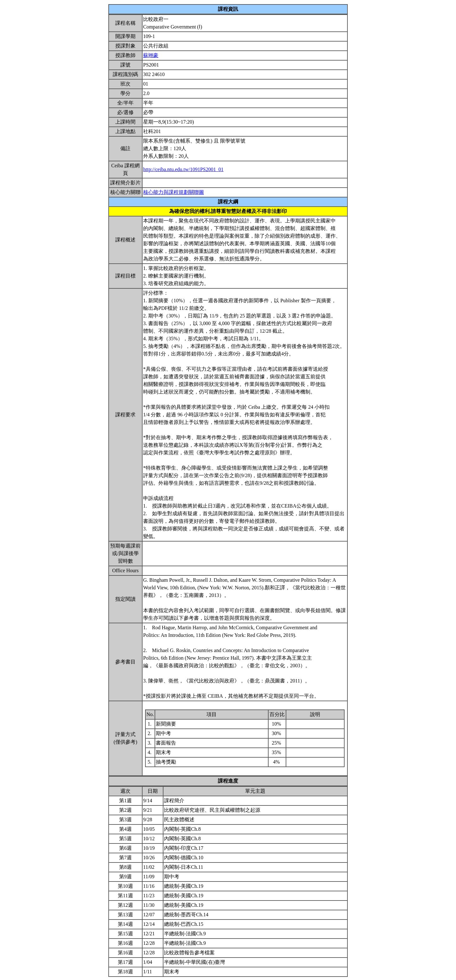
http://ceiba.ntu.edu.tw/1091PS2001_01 (183, 169)
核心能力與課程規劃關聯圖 (174, 192)
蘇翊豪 (151, 55)
